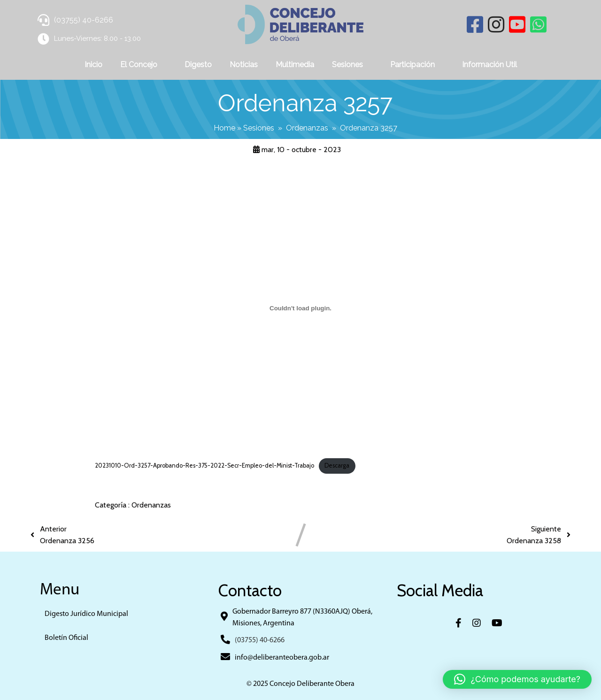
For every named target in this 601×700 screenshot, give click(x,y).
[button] (517, 679)
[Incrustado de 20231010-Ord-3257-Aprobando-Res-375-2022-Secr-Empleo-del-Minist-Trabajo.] (300, 308)
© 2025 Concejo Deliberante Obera (300, 684)
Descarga (337, 465)
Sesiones (259, 128)
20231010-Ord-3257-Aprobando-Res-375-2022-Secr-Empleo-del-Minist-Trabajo (204, 465)
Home (224, 128)
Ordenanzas (307, 128)
